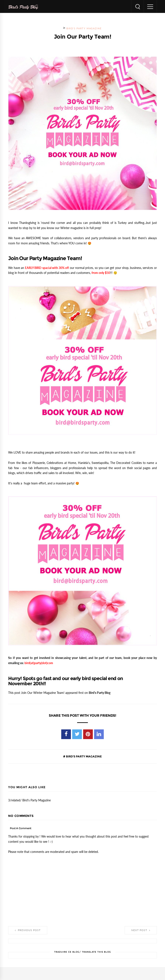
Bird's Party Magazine (84, 29)
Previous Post (28, 930)
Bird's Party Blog (100, 693)
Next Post (141, 930)
